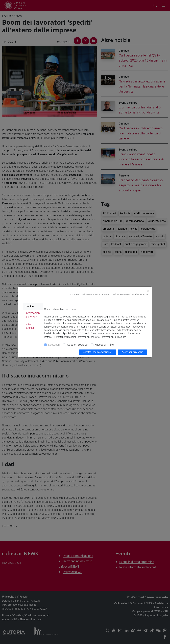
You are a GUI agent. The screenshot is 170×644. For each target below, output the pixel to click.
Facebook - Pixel (105, 345)
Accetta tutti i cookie (132, 352)
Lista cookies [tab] (30, 326)
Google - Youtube (77, 345)
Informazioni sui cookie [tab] (33, 315)
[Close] (148, 291)
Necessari (54, 345)
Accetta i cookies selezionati (98, 352)
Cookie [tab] (30, 306)
